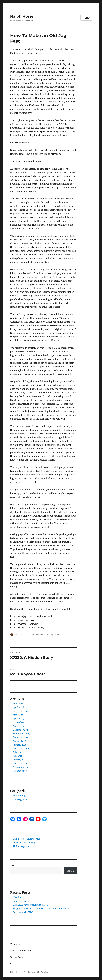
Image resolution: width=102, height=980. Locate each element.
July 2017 (18, 752)
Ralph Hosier (23, 16)
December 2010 (21, 763)
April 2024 (18, 726)
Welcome (15, 944)
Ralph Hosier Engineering (26, 839)
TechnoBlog (17, 957)
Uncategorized (52, 635)
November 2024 (21, 722)
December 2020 (21, 737)
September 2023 (22, 734)
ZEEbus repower (21, 846)
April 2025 (18, 719)
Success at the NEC (23, 912)
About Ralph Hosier (21, 951)
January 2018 (20, 745)
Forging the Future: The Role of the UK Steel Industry (41, 908)
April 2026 (18, 707)
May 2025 (18, 715)
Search (14, 865)
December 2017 (21, 748)
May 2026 (18, 704)
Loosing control (21, 901)
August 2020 (20, 741)
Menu (86, 18)
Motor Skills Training (24, 843)
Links (13, 964)
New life (17, 897)
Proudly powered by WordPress (37, 972)
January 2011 (19, 760)
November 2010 (21, 767)
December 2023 (21, 730)
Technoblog (19, 796)
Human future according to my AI (30, 905)
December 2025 (21, 711)
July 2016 (18, 756)
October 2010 (20, 771)
